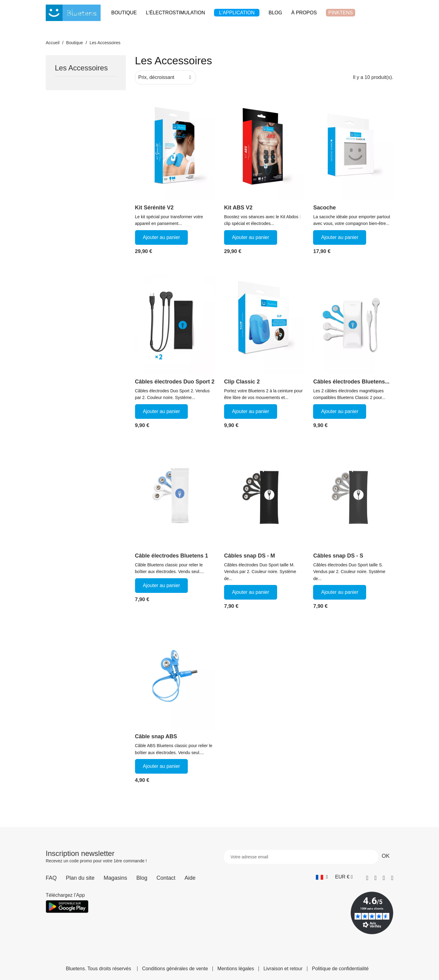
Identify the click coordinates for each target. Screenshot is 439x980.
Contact (166, 878)
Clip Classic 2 (242, 382)
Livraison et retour (283, 969)
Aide (190, 878)
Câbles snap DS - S (338, 556)
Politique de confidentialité (340, 969)
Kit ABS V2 (238, 208)
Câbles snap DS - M (250, 556)
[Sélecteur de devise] (344, 877)
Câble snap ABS (156, 736)
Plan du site (80, 878)
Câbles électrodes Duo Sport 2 (175, 382)
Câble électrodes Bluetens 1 (172, 556)
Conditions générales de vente (175, 969)
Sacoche (324, 208)
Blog (142, 878)
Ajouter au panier (162, 237)
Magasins (115, 878)
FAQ (51, 878)
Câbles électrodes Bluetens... (351, 382)
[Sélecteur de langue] (322, 877)
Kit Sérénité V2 (154, 208)
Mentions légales (236, 969)
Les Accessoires (81, 68)
